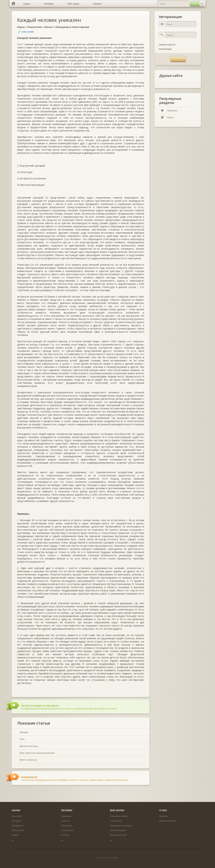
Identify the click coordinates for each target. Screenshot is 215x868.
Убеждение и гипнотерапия (72, 27)
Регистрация (165, 49)
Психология (34, 27)
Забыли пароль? (167, 45)
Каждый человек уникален (49, 20)
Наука (21, 27)
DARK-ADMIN (28, 32)
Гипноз (48, 27)
